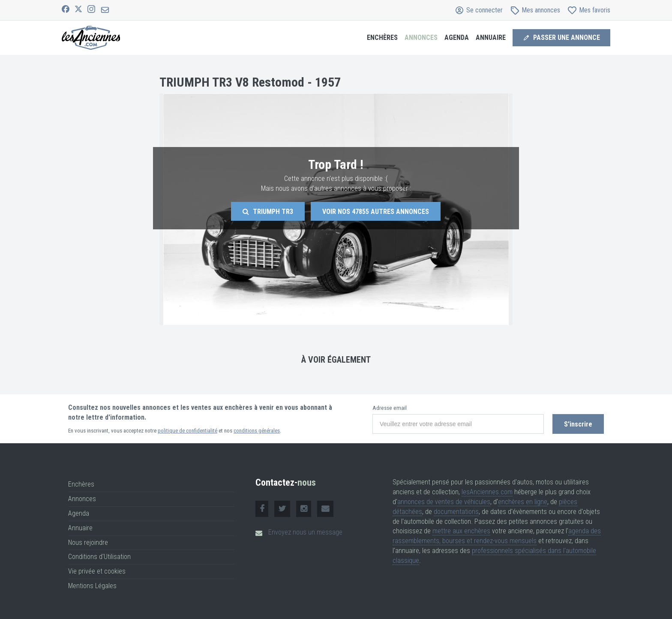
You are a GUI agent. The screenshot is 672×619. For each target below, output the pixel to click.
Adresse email (390, 408)
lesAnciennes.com (487, 492)
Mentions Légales (92, 586)
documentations (456, 512)
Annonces (421, 38)
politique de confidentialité (187, 431)
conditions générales (257, 431)
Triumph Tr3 (268, 212)
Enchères (382, 38)
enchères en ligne (523, 502)
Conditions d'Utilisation (99, 557)
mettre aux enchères (461, 531)
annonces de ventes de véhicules (444, 502)
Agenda (457, 38)
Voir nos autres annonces (376, 212)
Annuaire (491, 38)
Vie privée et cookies (97, 571)
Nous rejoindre (88, 542)
